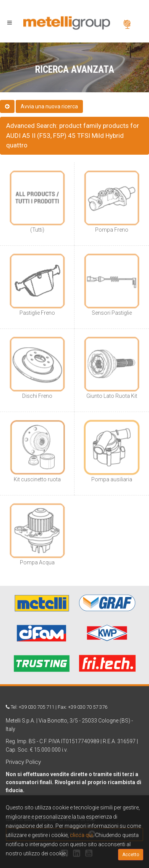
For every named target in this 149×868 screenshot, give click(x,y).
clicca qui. (82, 835)
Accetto (131, 855)
